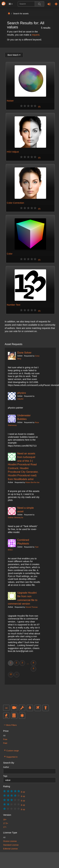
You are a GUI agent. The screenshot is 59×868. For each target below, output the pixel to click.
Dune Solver (24, 353)
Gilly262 (20, 399)
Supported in (11, 756)
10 (11, 674)
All (6, 708)
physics (22, 393)
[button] (11, 4)
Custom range (11, 750)
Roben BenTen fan (32, 482)
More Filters (10, 725)
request (36, 35)
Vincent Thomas (32, 607)
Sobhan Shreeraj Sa (15, 517)
